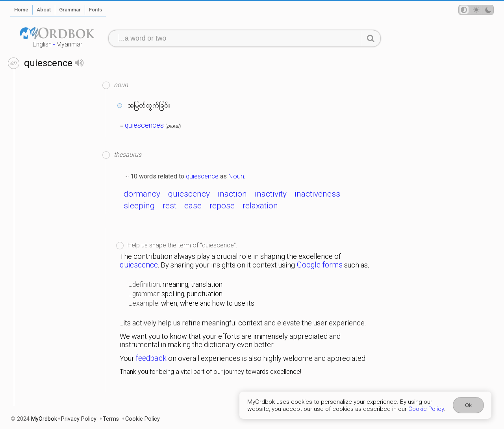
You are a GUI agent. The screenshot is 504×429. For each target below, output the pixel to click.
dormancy (142, 194)
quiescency (189, 194)
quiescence (202, 176)
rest (170, 206)
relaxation (260, 206)
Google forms (320, 265)
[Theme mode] (476, 10)
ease (193, 206)
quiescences (144, 125)
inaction (232, 194)
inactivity (271, 194)
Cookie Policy (426, 409)
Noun (236, 176)
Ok (468, 405)
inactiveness (317, 194)
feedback (151, 358)
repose (222, 206)
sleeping (139, 206)
